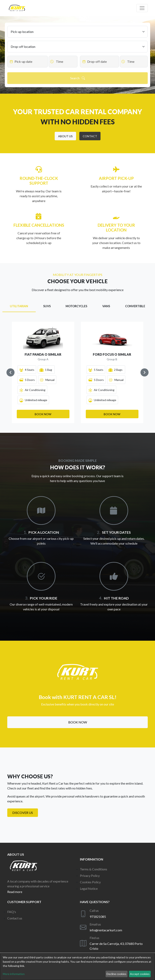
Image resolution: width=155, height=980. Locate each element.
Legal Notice (89, 888)
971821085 (98, 917)
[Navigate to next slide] (145, 372)
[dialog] (77, 967)
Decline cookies (116, 974)
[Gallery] (77, 372)
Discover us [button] (23, 813)
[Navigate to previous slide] (10, 372)
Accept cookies (140, 974)
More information (14, 974)
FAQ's (12, 912)
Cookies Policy (90, 882)
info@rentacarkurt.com (106, 930)
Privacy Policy (90, 876)
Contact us (15, 918)
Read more (15, 892)
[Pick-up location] (77, 32)
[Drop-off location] (77, 47)
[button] (65, 136)
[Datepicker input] (28, 62)
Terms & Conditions (94, 869)
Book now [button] (78, 722)
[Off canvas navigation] (142, 8)
